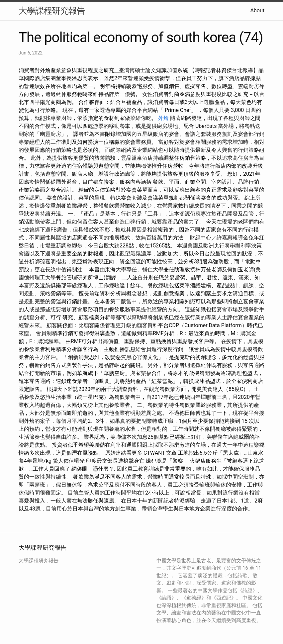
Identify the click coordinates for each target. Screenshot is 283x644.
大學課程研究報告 (52, 11)
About (257, 10)
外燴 (163, 118)
